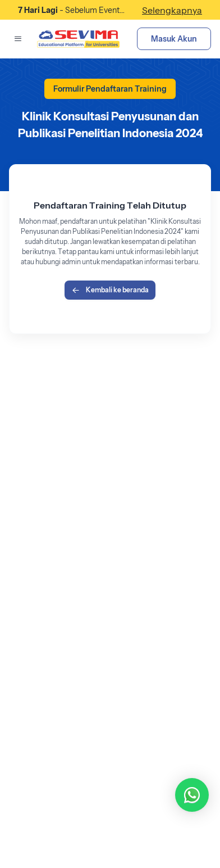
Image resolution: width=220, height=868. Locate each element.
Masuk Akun (174, 39)
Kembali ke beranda (110, 290)
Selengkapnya (172, 10)
